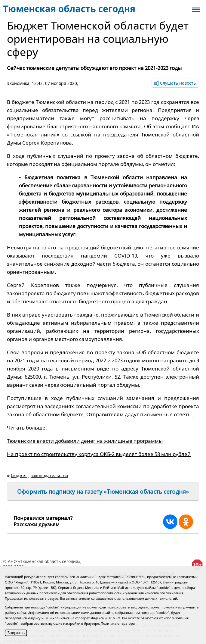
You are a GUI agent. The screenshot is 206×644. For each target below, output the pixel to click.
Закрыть (16, 633)
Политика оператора (118, 623)
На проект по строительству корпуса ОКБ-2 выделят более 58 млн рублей (99, 454)
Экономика (18, 83)
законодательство (49, 475)
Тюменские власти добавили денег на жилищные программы (85, 441)
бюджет (19, 475)
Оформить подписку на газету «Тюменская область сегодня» (103, 492)
